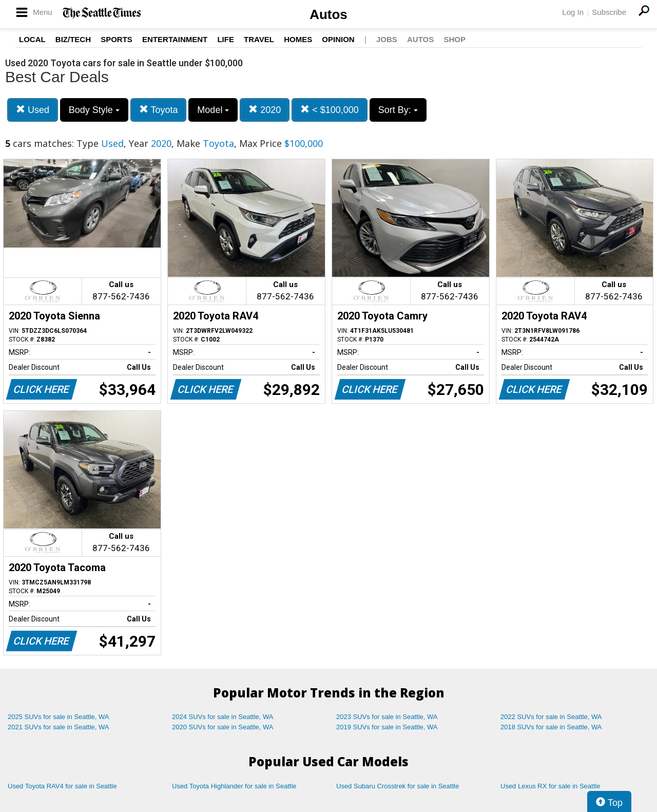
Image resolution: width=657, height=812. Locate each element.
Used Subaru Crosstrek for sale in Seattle (398, 786)
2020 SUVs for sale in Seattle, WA (223, 727)
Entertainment (175, 39)
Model (213, 110)
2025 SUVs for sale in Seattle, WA (59, 717)
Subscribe (609, 12)
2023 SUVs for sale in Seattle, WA (387, 717)
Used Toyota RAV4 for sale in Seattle (62, 786)
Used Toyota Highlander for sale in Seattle (234, 786)
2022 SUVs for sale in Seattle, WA (551, 717)
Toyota (159, 110)
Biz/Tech (73, 39)
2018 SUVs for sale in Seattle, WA (551, 727)
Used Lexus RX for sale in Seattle (550, 786)
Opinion (338, 39)
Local (32, 39)
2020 (265, 110)
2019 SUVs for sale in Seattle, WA (387, 727)
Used (33, 110)
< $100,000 (330, 110)
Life (226, 39)
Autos (328, 14)
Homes (298, 39)
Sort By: (398, 110)
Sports (117, 39)
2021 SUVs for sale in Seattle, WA (59, 727)
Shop (455, 39)
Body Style (94, 110)
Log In (573, 12)
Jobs (387, 39)
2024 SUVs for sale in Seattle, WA (223, 717)
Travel (259, 39)
